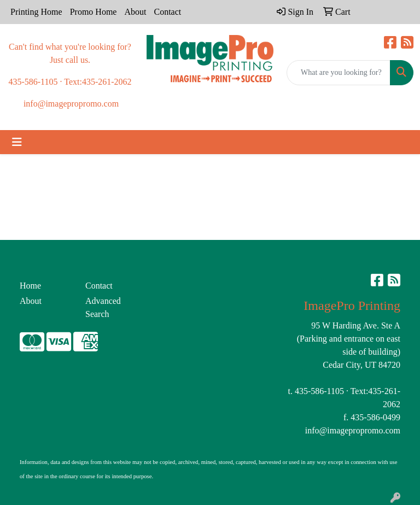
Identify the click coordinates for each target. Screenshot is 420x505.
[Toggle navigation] (17, 142)
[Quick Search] (339, 73)
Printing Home (36, 12)
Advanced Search (103, 307)
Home (30, 286)
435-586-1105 (319, 391)
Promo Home (94, 12)
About (135, 12)
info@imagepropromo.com (353, 430)
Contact (167, 12)
